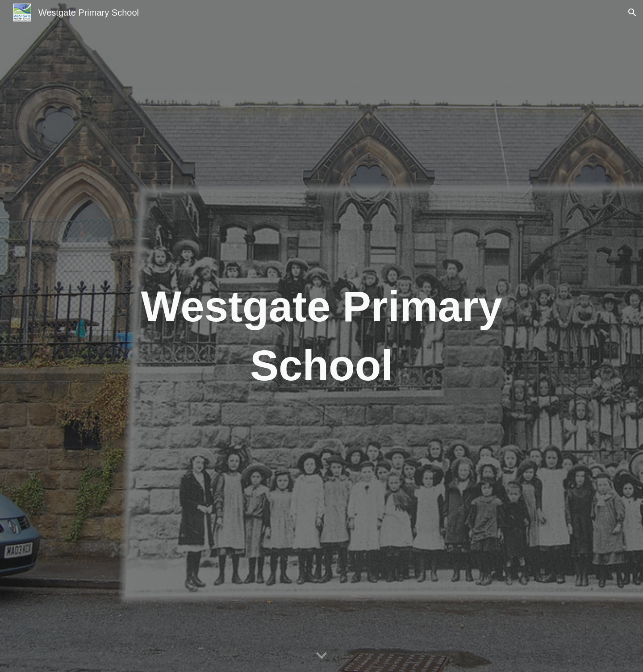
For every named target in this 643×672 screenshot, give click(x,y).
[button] (632, 13)
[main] (321, 336)
